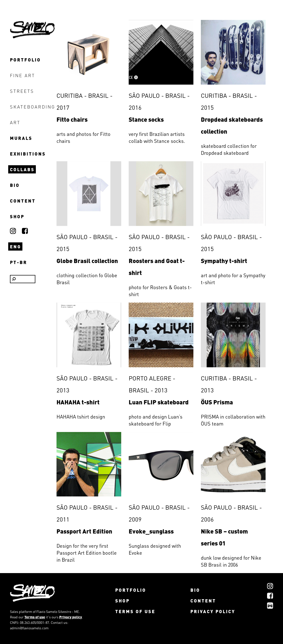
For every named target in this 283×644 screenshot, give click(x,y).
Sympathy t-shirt (224, 261)
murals (21, 138)
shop (17, 216)
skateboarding (29, 107)
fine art (23, 75)
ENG (16, 246)
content (23, 201)
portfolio (25, 60)
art (15, 122)
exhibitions (28, 154)
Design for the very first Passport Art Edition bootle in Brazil (87, 553)
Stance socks (146, 119)
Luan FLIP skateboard (159, 402)
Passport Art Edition (84, 531)
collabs (22, 169)
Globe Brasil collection (87, 261)
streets (22, 91)
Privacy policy (71, 617)
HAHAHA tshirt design (81, 417)
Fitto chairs (72, 119)
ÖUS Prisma (217, 402)
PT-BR (19, 262)
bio (15, 185)
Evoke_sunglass (151, 531)
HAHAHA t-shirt (78, 402)
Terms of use (35, 617)
